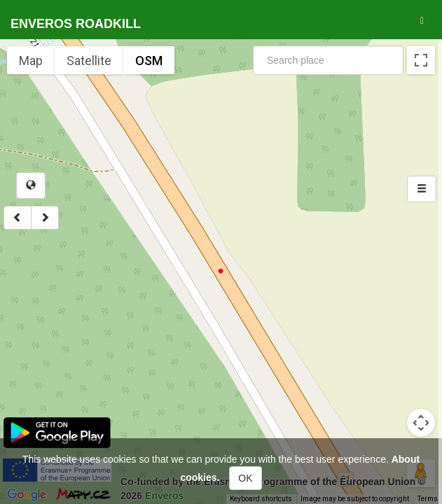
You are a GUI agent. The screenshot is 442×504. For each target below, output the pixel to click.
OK (245, 478)
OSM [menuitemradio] (149, 61)
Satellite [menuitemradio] (89, 61)
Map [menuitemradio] (31, 61)
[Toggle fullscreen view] (421, 60)
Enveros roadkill (76, 24)
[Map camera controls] (421, 423)
